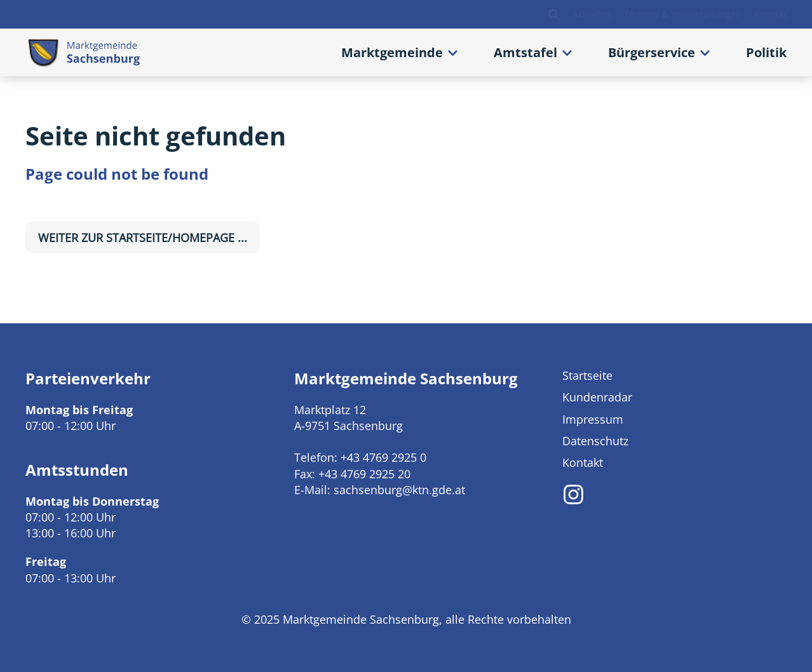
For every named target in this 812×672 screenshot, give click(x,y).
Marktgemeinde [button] (392, 52)
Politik (766, 52)
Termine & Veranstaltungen (683, 15)
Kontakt (770, 15)
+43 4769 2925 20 (364, 474)
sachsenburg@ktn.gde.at (399, 490)
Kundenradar (597, 397)
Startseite (587, 375)
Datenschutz (595, 441)
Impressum (593, 419)
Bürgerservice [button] (652, 52)
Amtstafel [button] (525, 52)
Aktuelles (592, 15)
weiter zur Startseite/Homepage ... (143, 238)
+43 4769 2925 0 (383, 457)
